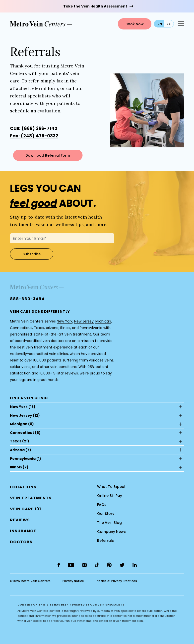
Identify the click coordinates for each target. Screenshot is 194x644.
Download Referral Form (48, 155)
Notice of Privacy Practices (117, 581)
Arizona (52, 328)
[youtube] (71, 565)
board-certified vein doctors (39, 341)
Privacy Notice (73, 581)
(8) (22, 424)
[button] (21, 542)
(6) (25, 433)
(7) (21, 450)
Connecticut (21, 328)
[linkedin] (135, 565)
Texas (39, 328)
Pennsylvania (91, 328)
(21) (20, 441)
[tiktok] (97, 565)
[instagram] (84, 565)
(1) (26, 459)
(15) (23, 407)
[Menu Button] (181, 24)
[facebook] (59, 565)
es (169, 24)
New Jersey (84, 321)
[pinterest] (109, 565)
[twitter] (122, 565)
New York (65, 321)
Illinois (65, 328)
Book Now (135, 24)
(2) (19, 467)
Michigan (103, 321)
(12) (25, 415)
